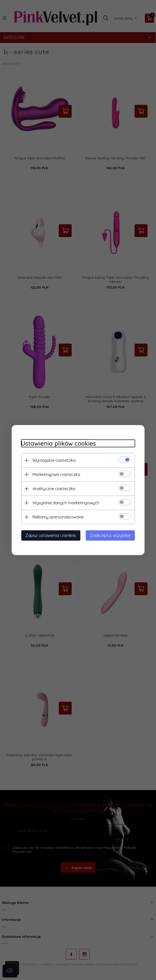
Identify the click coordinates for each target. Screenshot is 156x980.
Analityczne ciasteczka (53, 488)
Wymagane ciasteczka (53, 460)
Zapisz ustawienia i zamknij (49, 535)
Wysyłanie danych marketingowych (65, 503)
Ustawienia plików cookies (57, 443)
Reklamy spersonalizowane (57, 517)
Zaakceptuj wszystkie (112, 535)
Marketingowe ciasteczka (55, 474)
